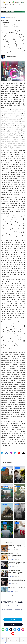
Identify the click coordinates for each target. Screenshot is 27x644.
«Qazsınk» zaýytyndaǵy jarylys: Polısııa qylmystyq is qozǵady (17, 563)
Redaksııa (8, 606)
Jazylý (13, 619)
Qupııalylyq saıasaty (7, 609)
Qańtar (10, 640)
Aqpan (16, 640)
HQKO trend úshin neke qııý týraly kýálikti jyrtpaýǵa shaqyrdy (16, 555)
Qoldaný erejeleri (18, 609)
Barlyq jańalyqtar (13, 595)
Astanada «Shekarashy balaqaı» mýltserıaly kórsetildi (16, 546)
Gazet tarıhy (16, 606)
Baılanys (13, 624)
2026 (3, 640)
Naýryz (23, 640)
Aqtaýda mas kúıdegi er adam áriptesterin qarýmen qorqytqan (17, 580)
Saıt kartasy (12, 613)
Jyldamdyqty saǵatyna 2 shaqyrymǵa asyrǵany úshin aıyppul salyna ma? (16, 572)
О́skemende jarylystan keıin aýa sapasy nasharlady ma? (17, 588)
